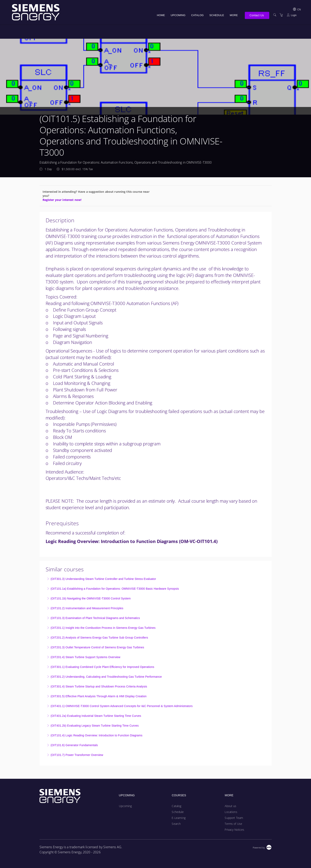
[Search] (275, 15)
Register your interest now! (62, 200)
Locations (231, 812)
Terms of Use (233, 824)
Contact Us (257, 15)
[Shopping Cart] (281, 15)
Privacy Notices (234, 830)
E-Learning (179, 818)
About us (230, 806)
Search (176, 824)
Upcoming (178, 15)
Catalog (197, 15)
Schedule (217, 15)
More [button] (234, 15)
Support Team (234, 818)
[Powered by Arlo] (262, 847)
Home (161, 15)
